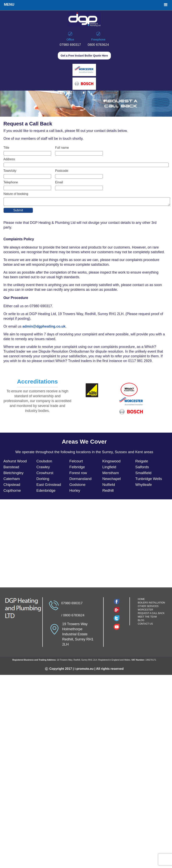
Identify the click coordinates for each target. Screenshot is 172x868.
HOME (141, 600)
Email (59, 182)
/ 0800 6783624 (73, 616)
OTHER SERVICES (148, 607)
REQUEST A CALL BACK (151, 614)
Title (6, 148)
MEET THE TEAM (147, 618)
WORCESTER (145, 611)
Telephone (11, 182)
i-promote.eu (84, 670)
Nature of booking (16, 194)
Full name (62, 148)
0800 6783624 (98, 45)
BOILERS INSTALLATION (151, 604)
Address (9, 159)
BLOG (141, 621)
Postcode (62, 171)
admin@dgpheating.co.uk (44, 328)
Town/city (10, 171)
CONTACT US (145, 625)
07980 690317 (70, 45)
